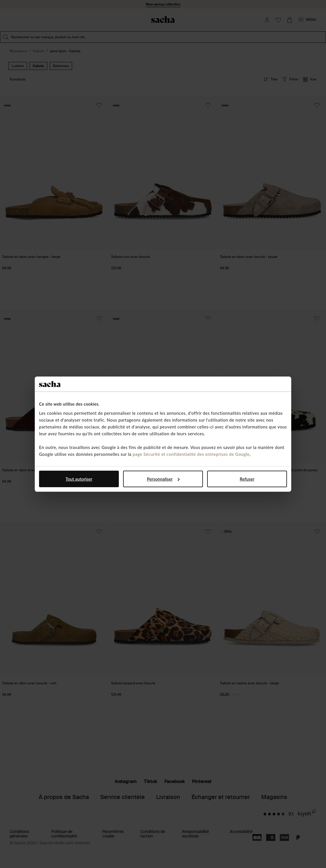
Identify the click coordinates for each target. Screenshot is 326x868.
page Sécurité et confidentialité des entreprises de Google (191, 454)
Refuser (247, 479)
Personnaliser (163, 479)
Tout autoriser (79, 479)
